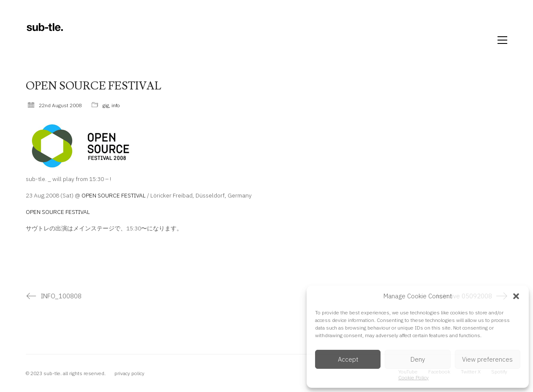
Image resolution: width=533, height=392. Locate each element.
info (116, 105)
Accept (348, 359)
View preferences (487, 359)
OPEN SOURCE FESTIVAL (114, 195)
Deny (418, 359)
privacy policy (129, 373)
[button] (516, 296)
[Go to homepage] (45, 40)
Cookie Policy (413, 377)
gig (106, 105)
